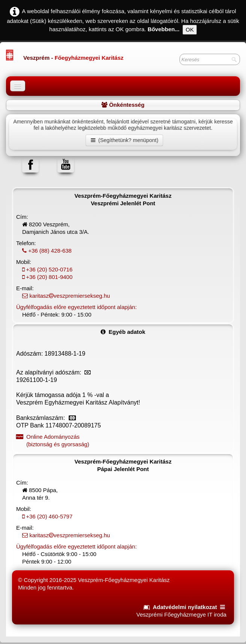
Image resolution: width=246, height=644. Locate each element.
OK (190, 30)
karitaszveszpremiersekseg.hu (63, 296)
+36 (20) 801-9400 (44, 277)
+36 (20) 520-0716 (44, 269)
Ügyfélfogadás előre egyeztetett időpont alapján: (76, 307)
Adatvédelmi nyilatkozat (185, 607)
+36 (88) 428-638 (44, 251)
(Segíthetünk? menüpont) (125, 140)
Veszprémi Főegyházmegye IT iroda (181, 614)
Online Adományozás (123, 441)
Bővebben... (164, 29)
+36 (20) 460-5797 (44, 516)
